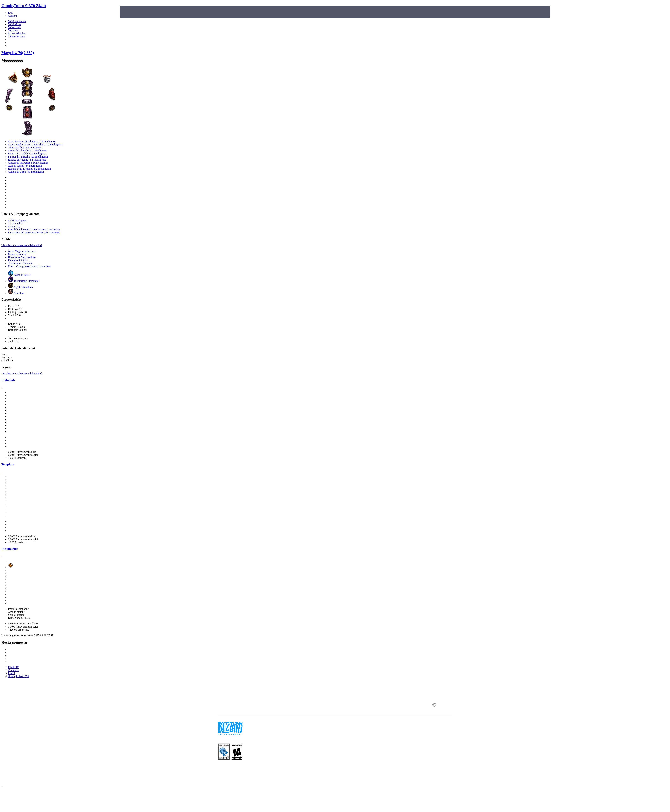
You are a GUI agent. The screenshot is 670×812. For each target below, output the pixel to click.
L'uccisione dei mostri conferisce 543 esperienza (34, 232)
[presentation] (132, 12)
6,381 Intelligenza (18, 220)
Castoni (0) (14, 226)
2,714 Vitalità (15, 223)
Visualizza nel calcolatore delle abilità (22, 245)
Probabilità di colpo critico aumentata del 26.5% (34, 229)
